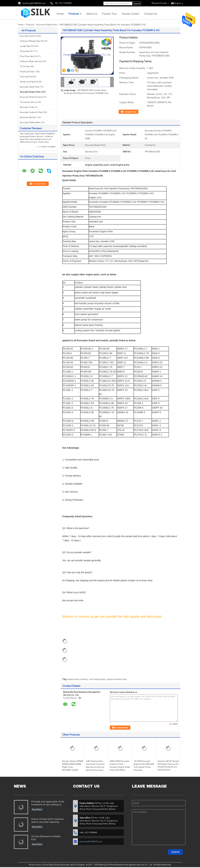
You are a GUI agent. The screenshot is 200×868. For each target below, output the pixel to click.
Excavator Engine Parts (47, 25)
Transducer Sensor (28, 102)
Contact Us (151, 14)
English (179, 3)
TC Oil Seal (25, 66)
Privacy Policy (35, 865)
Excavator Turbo (27, 107)
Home (60, 14)
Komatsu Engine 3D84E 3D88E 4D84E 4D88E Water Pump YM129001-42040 (73, 765)
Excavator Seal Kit (28, 36)
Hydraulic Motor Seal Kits (31, 61)
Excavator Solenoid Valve (31, 97)
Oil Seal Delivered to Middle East (46, 838)
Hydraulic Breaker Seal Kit (32, 41)
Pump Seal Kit (26, 51)
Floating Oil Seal (27, 71)
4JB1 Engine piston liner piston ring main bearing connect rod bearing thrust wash (95, 765)
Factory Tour (110, 14)
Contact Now (130, 112)
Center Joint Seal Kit (29, 82)
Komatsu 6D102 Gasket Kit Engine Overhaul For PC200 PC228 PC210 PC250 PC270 (168, 765)
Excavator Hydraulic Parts (31, 112)
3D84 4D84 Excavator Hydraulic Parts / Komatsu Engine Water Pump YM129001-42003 (120, 767)
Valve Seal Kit (26, 77)
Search (137, 4)
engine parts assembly (78, 679)
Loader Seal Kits (27, 46)
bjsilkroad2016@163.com (34, 3)
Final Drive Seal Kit (28, 56)
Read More (37, 809)
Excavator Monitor (28, 117)
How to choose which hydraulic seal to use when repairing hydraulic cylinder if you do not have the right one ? (48, 821)
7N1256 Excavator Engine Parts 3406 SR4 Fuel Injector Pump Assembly (144, 765)
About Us (92, 14)
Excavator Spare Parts (30, 87)
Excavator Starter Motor (30, 122)
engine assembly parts (117, 679)
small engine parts (97, 679)
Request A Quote (159, 3)
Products (74, 14)
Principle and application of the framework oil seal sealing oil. (48, 803)
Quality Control (130, 14)
